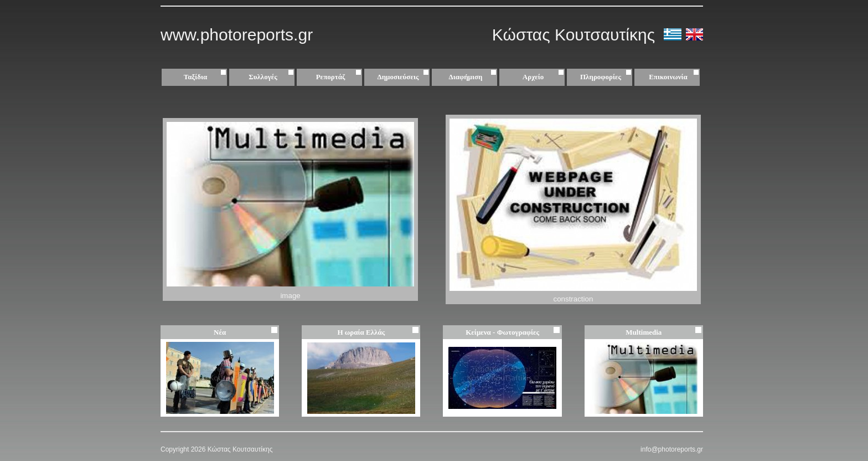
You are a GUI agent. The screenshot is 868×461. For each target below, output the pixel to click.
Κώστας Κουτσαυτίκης (576, 35)
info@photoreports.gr (672, 449)
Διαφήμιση (474, 77)
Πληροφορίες (601, 77)
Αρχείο (545, 77)
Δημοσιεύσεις (405, 77)
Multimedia (644, 332)
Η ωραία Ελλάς (361, 332)
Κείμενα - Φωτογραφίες (502, 332)
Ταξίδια (206, 77)
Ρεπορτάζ (340, 77)
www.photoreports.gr (237, 35)
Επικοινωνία (668, 77)
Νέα (220, 332)
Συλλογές (273, 77)
